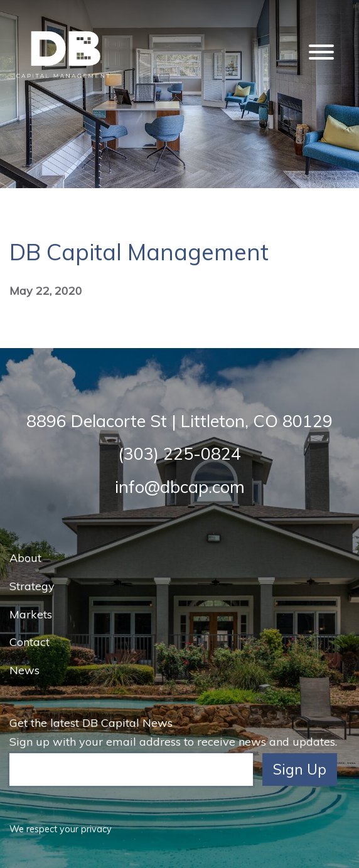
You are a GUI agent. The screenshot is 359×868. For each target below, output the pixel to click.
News (24, 670)
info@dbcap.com (180, 487)
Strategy (32, 586)
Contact (29, 642)
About (25, 558)
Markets (31, 614)
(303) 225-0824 (179, 453)
